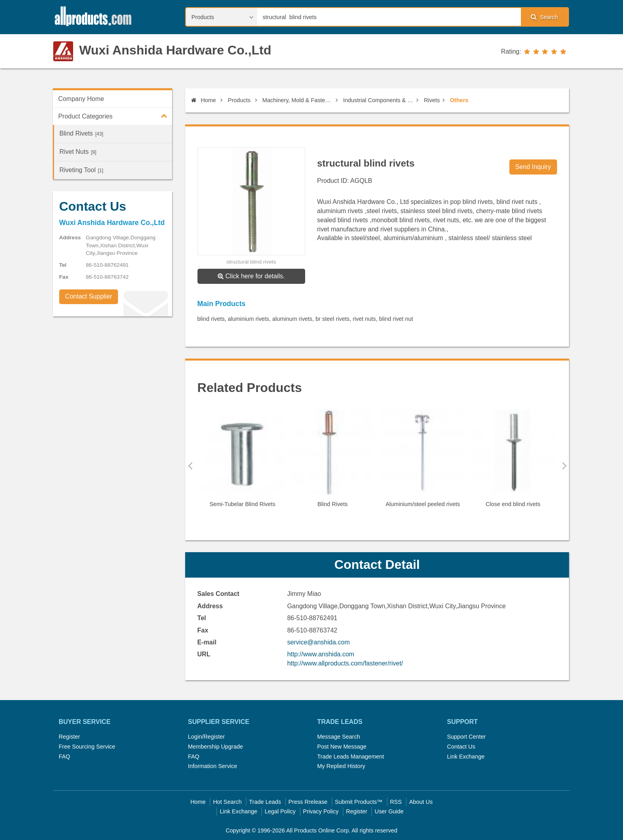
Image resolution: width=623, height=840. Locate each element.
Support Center (466, 737)
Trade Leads (265, 802)
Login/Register (206, 737)
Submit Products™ (359, 802)
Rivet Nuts (78, 152)
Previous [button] (190, 466)
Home (203, 100)
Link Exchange (466, 757)
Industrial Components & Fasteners (379, 100)
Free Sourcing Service (87, 747)
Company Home (81, 99)
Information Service (213, 766)
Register (70, 737)
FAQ (65, 757)
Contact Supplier (89, 296)
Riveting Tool (81, 170)
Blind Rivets (81, 133)
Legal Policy (280, 811)
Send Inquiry (533, 167)
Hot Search (227, 802)
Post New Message (342, 747)
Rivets (432, 100)
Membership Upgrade (215, 747)
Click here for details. (251, 276)
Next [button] (564, 466)
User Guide (389, 811)
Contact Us (461, 747)
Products (239, 100)
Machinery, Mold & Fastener (298, 100)
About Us (421, 802)
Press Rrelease (308, 802)
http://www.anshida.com (321, 654)
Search (544, 17)
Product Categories (115, 116)
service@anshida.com (319, 642)
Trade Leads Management (350, 757)
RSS (396, 802)
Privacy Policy (321, 811)
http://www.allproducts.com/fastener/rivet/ (345, 663)
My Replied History (341, 766)
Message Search (339, 737)
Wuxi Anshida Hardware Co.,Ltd (175, 50)
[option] (243, 462)
